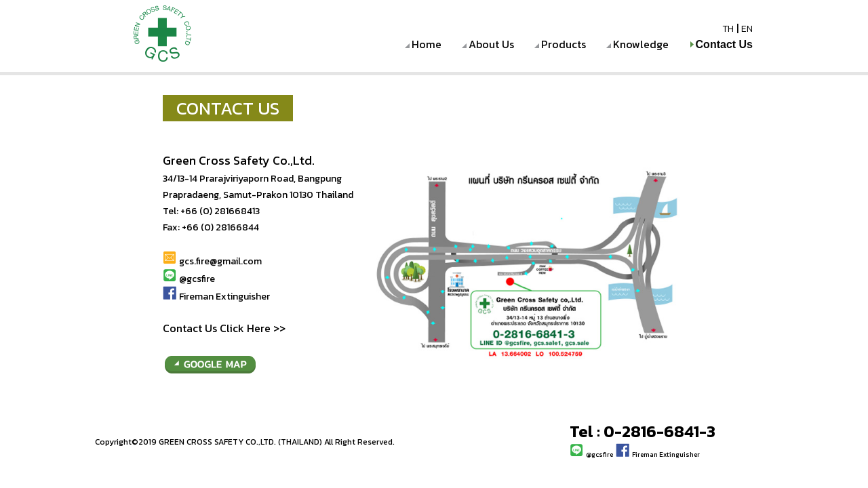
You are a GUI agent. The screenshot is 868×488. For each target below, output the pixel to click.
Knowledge (641, 44)
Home (427, 44)
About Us (491, 44)
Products (564, 44)
